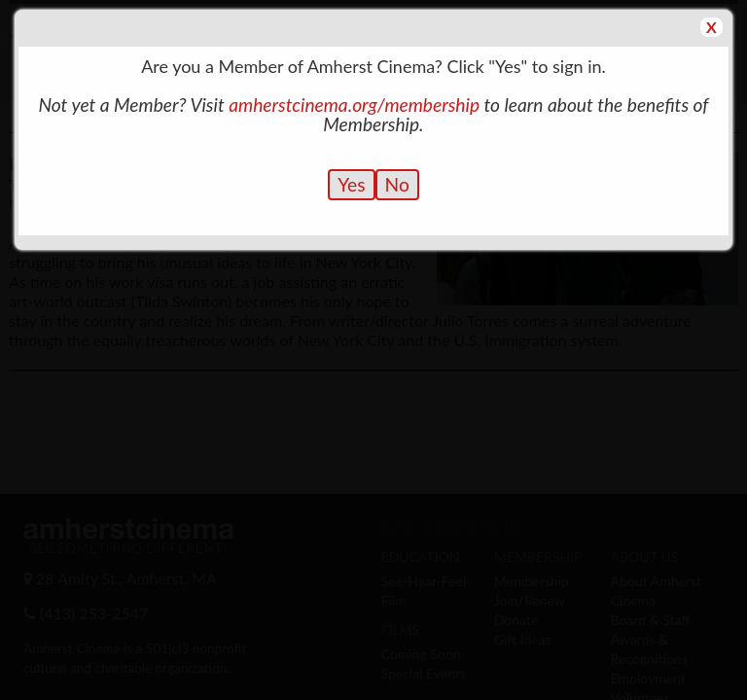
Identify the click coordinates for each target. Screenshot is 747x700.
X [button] (711, 27)
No (397, 184)
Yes (351, 184)
